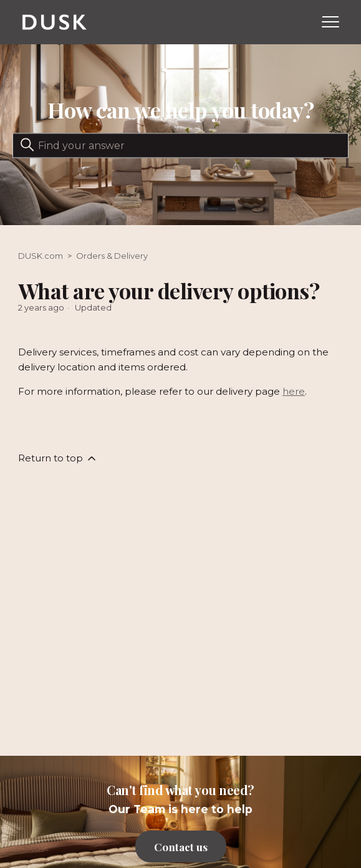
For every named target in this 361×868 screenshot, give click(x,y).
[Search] (180, 146)
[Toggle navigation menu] (330, 22)
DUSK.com (41, 256)
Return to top (58, 458)
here (294, 391)
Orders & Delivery (112, 256)
